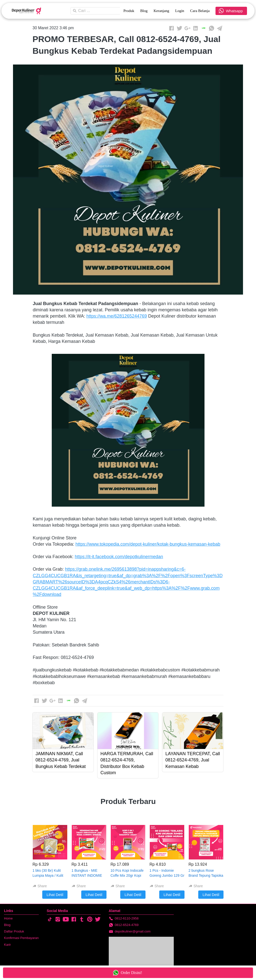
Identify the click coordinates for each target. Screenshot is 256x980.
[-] (50, 919)
